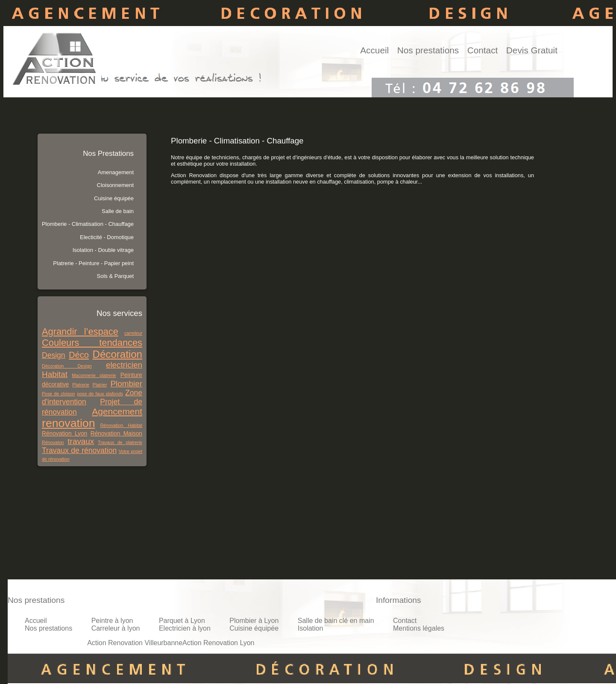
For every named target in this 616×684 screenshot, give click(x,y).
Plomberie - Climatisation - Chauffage (88, 224)
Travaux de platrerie (120, 442)
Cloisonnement (115, 185)
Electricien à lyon (185, 628)
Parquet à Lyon (182, 621)
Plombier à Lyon (254, 621)
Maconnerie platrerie (94, 375)
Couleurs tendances (92, 343)
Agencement (117, 411)
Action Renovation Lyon (218, 643)
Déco (79, 355)
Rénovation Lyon (65, 434)
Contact (483, 50)
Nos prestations (428, 50)
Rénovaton (53, 442)
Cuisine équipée (114, 198)
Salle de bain (118, 211)
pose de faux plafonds (100, 394)
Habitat (55, 374)
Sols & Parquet (115, 276)
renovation (68, 423)
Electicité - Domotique (107, 237)
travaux (81, 441)
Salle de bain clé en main (336, 621)
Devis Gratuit (532, 50)
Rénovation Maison (116, 434)
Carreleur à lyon (116, 628)
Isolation (311, 628)
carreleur (133, 333)
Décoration (117, 354)
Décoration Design (67, 366)
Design (54, 355)
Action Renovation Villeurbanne (135, 643)
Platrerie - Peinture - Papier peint (93, 263)
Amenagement (116, 172)
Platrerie (81, 385)
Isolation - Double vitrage (103, 250)
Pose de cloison (58, 394)
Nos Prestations (108, 153)
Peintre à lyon (112, 621)
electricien (124, 365)
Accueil (374, 50)
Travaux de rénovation (79, 450)
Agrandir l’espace (80, 332)
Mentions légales (419, 628)
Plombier (126, 384)
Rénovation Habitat (121, 425)
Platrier (100, 385)
